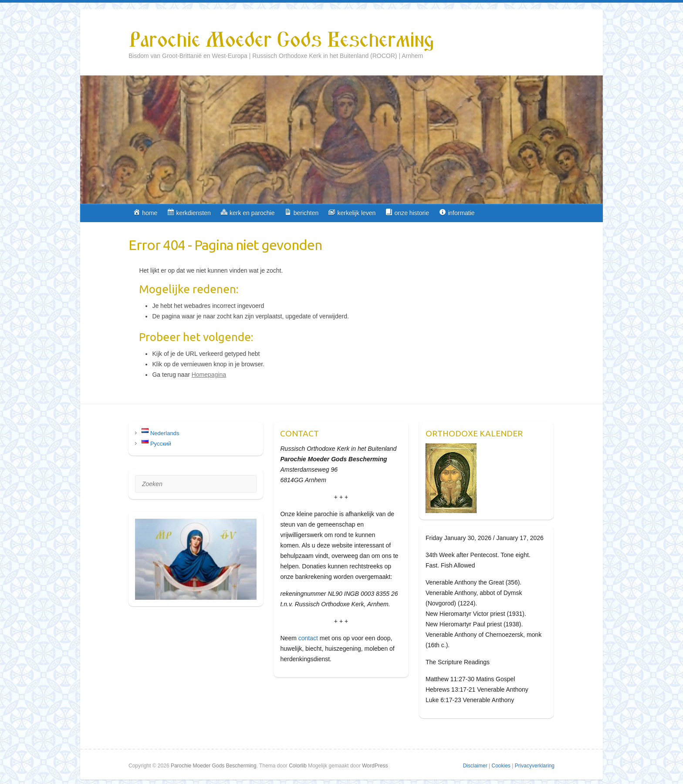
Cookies (501, 766)
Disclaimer (475, 766)
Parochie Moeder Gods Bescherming (281, 41)
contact (308, 638)
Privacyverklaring (535, 766)
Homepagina (209, 375)
